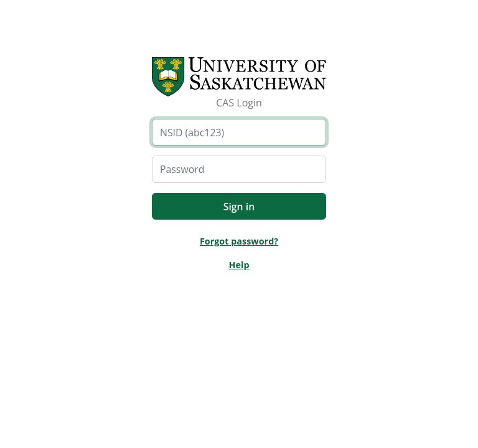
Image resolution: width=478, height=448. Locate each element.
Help (239, 265)
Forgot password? (239, 241)
